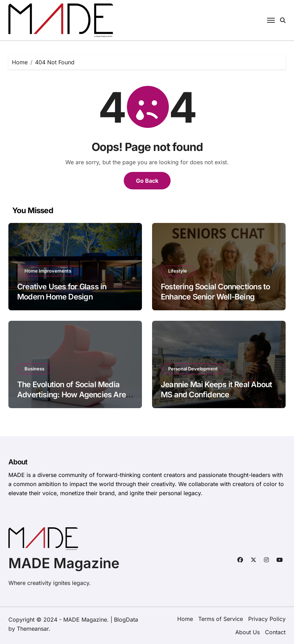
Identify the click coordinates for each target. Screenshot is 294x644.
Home (185, 619)
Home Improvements (48, 271)
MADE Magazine (64, 563)
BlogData (126, 620)
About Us (248, 632)
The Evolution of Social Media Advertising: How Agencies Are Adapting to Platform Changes (71, 394)
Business (34, 369)
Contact (275, 632)
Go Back (147, 181)
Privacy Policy (267, 619)
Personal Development (193, 369)
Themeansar (33, 629)
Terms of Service (221, 619)
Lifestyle (178, 271)
